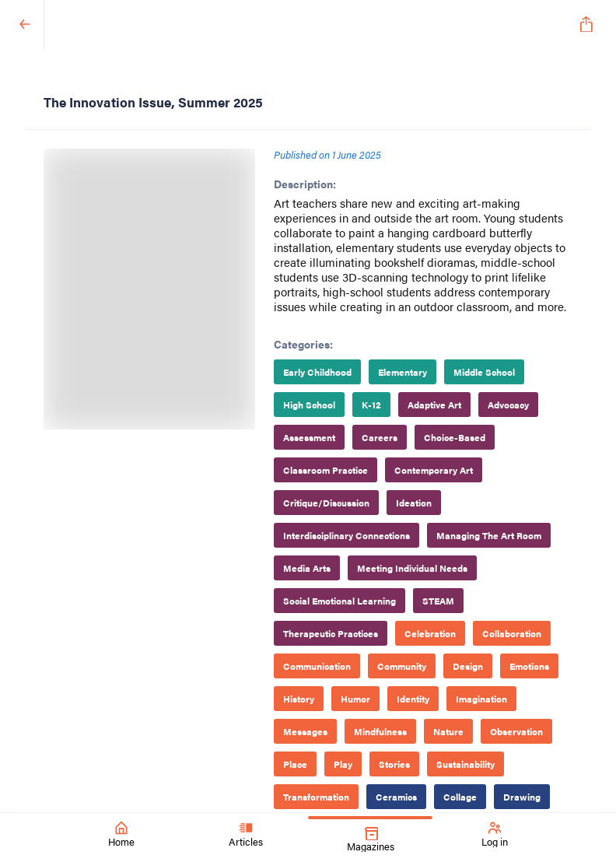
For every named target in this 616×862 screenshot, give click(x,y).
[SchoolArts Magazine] (305, 25)
